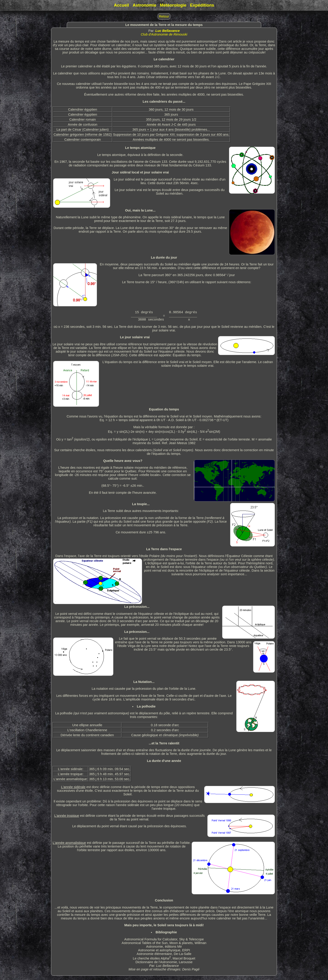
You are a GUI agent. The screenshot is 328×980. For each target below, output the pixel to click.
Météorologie (173, 5)
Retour (164, 16)
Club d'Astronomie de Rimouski (164, 34)
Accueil (121, 5)
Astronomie (144, 5)
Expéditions (202, 5)
